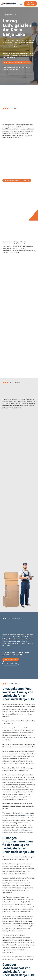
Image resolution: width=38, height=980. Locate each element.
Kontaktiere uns (23, 830)
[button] (21, 4)
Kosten (33, 707)
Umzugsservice (28, 738)
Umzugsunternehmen (21, 815)
